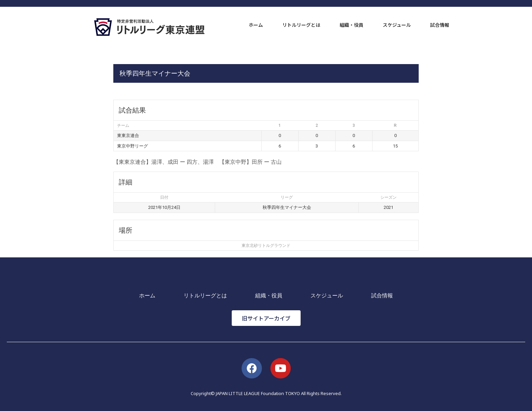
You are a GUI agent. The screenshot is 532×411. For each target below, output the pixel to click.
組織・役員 (351, 25)
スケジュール (397, 25)
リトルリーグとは (301, 25)
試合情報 (440, 25)
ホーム (256, 25)
